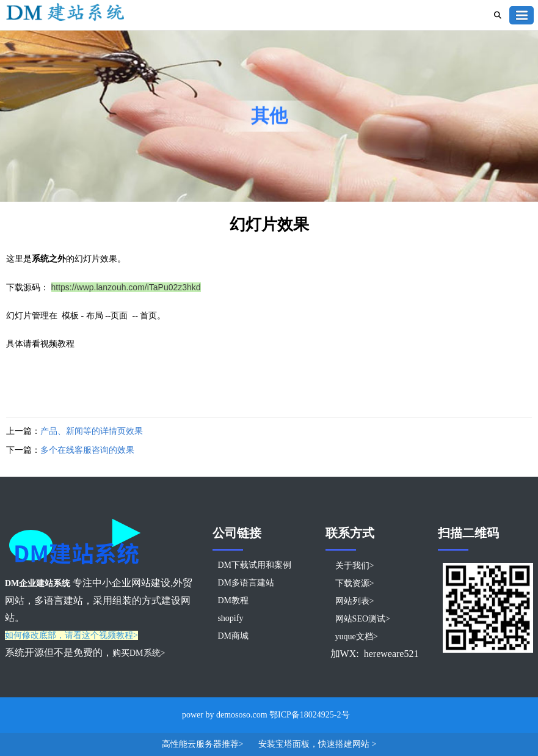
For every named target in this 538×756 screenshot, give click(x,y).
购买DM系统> (139, 653)
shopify (230, 618)
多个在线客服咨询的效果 (87, 450)
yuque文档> (357, 637)
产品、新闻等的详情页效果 (92, 431)
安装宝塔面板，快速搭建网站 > (317, 744)
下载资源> (355, 583)
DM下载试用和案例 (254, 565)
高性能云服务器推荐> (204, 744)
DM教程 (233, 600)
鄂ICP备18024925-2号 (309, 715)
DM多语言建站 (246, 583)
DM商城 (233, 636)
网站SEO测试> (363, 619)
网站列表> (355, 601)
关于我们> (355, 566)
